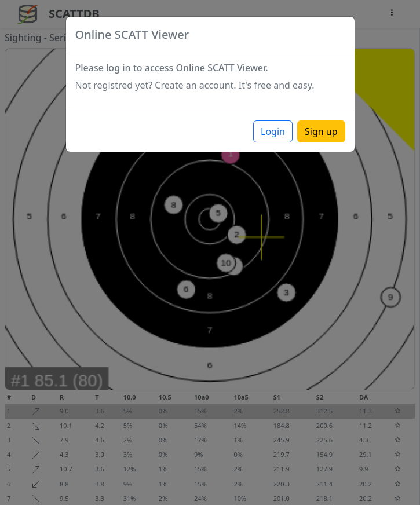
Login (273, 131)
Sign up (321, 131)
